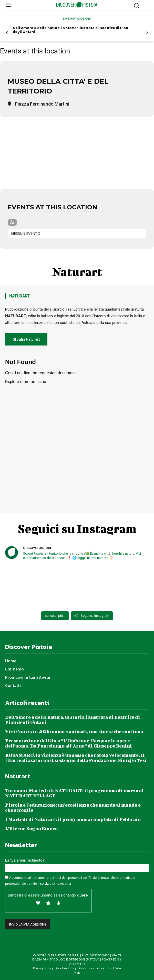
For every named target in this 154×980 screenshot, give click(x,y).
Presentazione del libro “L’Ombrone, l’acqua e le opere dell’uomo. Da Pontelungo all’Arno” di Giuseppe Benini (69, 743)
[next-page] (147, 32)
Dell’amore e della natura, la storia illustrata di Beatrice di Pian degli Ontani (70, 30)
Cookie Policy (66, 968)
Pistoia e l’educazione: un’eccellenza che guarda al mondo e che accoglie (73, 808)
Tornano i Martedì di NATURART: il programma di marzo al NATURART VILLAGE (74, 793)
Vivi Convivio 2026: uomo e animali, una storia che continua (74, 731)
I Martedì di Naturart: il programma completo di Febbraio (73, 819)
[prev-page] (7, 32)
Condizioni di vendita (96, 968)
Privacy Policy (43, 968)
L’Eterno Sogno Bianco (31, 829)
